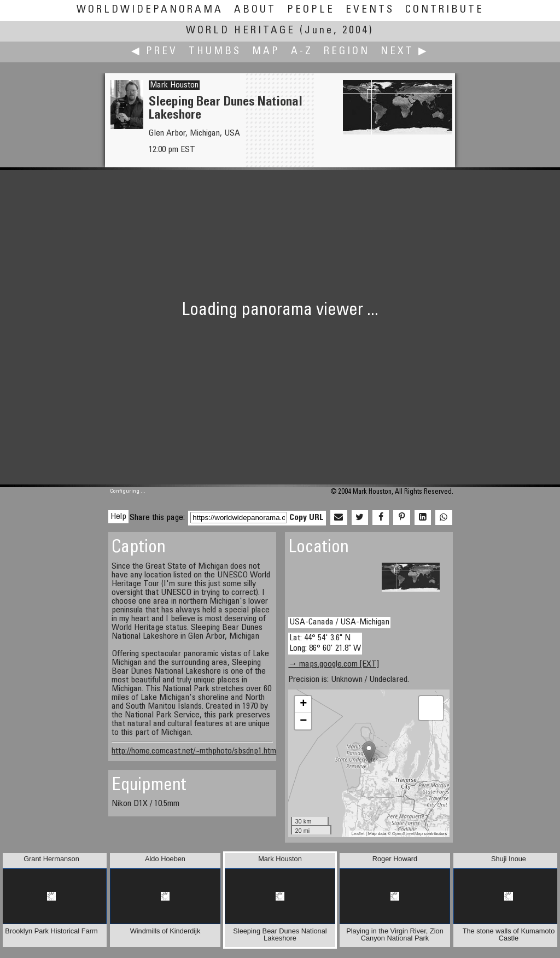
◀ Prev (154, 52)
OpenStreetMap (407, 834)
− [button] (303, 721)
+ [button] (303, 704)
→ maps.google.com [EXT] (334, 664)
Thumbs (215, 52)
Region (347, 52)
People (311, 10)
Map (266, 52)
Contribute (445, 10)
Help (118, 517)
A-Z (302, 52)
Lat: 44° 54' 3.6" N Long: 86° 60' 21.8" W (325, 643)
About (255, 10)
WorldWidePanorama (150, 10)
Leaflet (358, 834)
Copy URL (307, 518)
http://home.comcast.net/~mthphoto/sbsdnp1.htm (194, 751)
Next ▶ (405, 52)
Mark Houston (174, 85)
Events (370, 10)
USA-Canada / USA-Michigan (339, 622)
